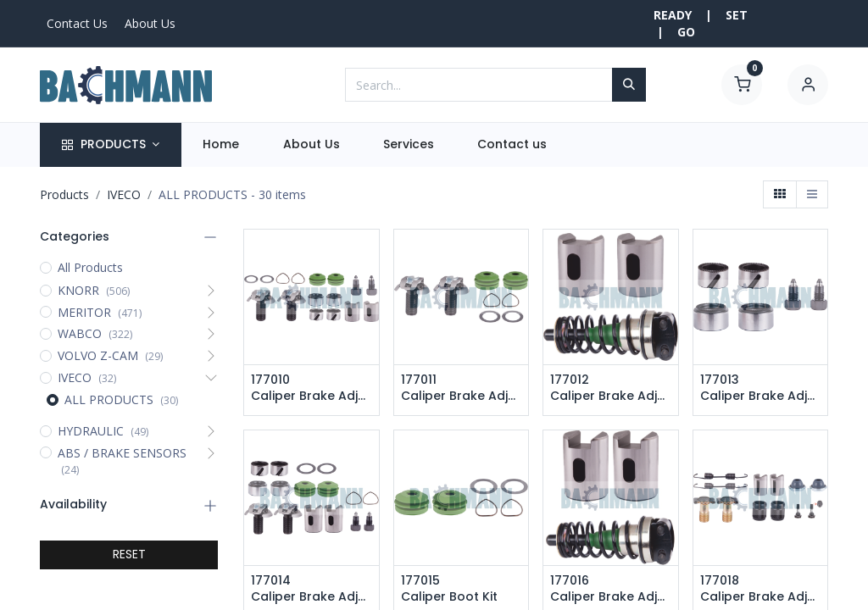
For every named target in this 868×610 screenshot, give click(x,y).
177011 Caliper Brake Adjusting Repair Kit (462, 388)
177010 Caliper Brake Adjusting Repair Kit (312, 388)
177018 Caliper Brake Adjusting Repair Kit (761, 589)
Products (64, 194)
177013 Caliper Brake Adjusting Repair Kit (761, 388)
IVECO (124, 194)
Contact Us (77, 23)
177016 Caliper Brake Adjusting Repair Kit (611, 589)
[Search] (629, 85)
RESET (129, 554)
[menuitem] (221, 145)
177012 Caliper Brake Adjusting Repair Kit (611, 388)
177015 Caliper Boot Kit (449, 589)
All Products (90, 267)
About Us (150, 23)
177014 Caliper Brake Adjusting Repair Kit (312, 589)
